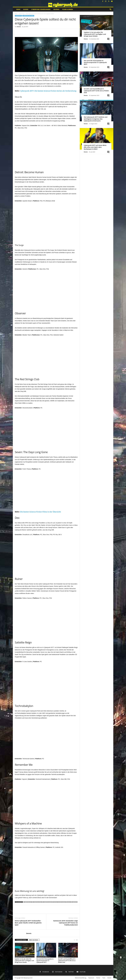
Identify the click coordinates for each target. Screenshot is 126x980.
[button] (110, 9)
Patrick (86, 39)
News (18, 9)
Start (16, 14)
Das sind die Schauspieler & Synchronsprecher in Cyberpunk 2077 (45, 961)
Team (104, 978)
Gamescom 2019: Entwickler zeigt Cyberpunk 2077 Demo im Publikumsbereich (65, 923)
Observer (75, 902)
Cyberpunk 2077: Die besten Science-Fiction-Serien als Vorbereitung (48, 91)
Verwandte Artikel (21, 940)
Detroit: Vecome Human (59, 902)
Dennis (19, 27)
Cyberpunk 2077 (28, 902)
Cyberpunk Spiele (38, 902)
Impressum (91, 978)
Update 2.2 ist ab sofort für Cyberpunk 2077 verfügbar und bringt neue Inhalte (24, 961)
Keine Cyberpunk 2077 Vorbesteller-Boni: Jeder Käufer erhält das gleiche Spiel (28, 923)
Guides (26, 9)
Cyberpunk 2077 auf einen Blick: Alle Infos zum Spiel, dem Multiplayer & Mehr (95, 147)
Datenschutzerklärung (81, 978)
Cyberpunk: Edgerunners (41, 9)
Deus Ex (69, 902)
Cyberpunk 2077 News (28, 16)
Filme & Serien (68, 9)
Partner (98, 978)
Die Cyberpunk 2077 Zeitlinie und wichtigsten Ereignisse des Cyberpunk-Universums (96, 119)
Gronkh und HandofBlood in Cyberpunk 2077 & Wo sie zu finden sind (67, 961)
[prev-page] (75, 940)
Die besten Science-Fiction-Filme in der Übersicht (41, 512)
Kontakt (109, 978)
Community (21, 14)
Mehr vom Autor (34, 940)
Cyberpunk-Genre (48, 902)
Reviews (56, 9)
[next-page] (77, 940)
